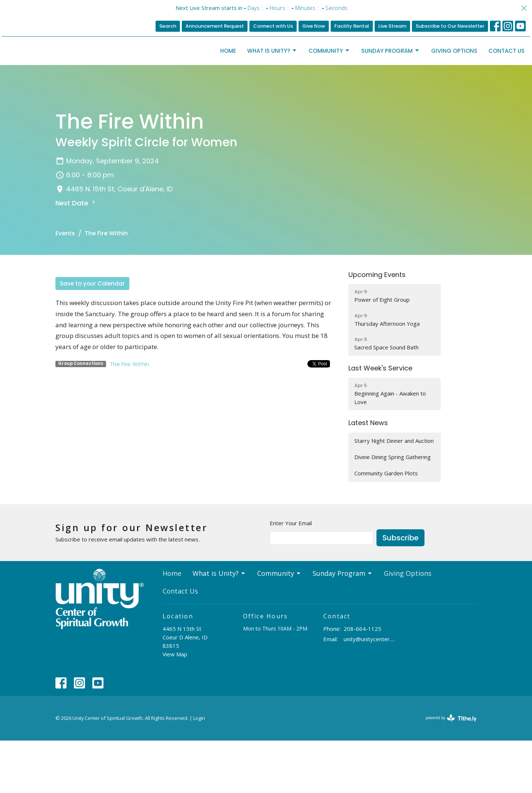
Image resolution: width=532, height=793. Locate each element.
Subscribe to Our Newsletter (450, 26)
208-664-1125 (362, 681)
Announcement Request (215, 26)
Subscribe (400, 591)
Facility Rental (352, 26)
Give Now (314, 26)
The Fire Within (129, 417)
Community (329, 77)
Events (65, 286)
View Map (175, 707)
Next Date (76, 255)
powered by (451, 771)
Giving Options (454, 77)
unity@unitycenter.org (370, 692)
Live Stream (392, 26)
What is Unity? (272, 77)
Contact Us (507, 77)
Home (228, 77)
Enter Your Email (291, 575)
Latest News (368, 476)
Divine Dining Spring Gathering (393, 510)
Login (199, 771)
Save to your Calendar (92, 336)
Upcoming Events (377, 327)
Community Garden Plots (386, 526)
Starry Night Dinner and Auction (394, 493)
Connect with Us (273, 26)
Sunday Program (391, 77)
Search (168, 26)
